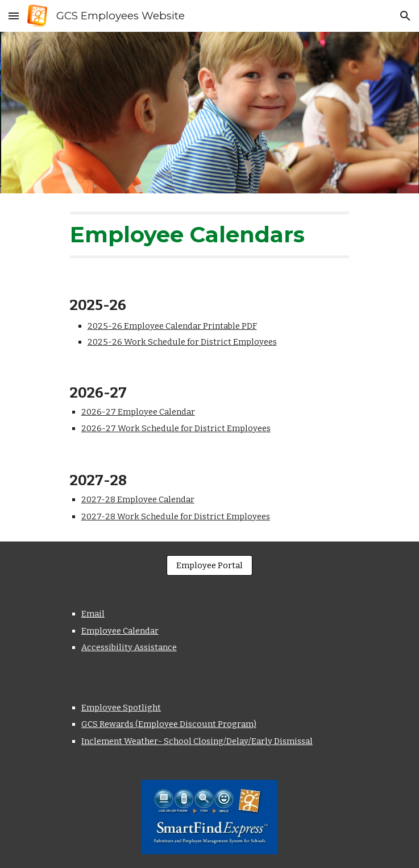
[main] (209, 235)
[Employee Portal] (209, 566)
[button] (14, 16)
